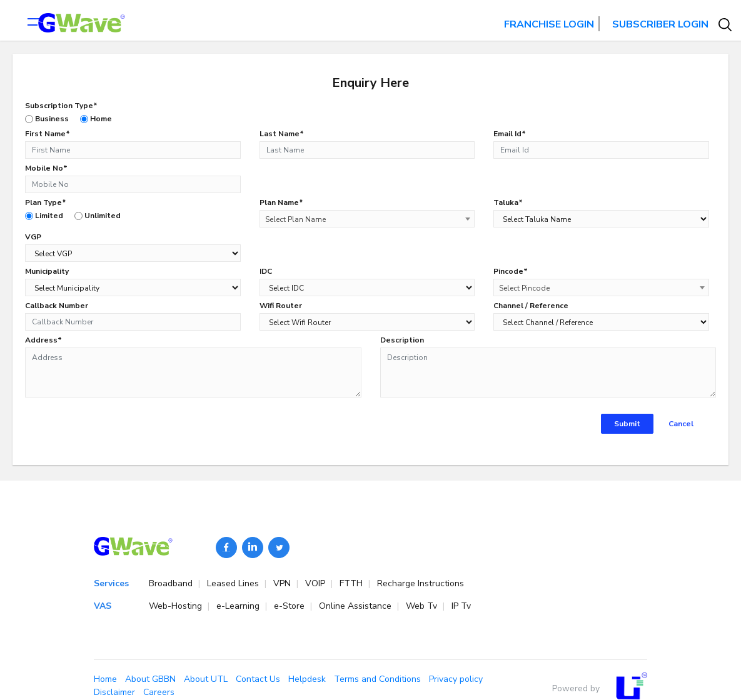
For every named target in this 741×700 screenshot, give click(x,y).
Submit (627, 424)
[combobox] (367, 219)
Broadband (177, 583)
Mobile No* (46, 168)
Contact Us (258, 679)
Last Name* (282, 134)
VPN (288, 583)
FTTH (357, 583)
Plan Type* (46, 202)
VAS (103, 606)
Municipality (47, 271)
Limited (44, 216)
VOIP (321, 583)
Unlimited (98, 216)
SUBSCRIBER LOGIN (660, 24)
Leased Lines (239, 583)
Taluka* (508, 202)
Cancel (681, 424)
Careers (159, 692)
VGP (33, 237)
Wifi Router (281, 306)
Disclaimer (114, 692)
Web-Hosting (182, 606)
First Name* (48, 134)
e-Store (295, 606)
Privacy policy (456, 679)
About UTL (206, 679)
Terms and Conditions (377, 679)
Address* (43, 340)
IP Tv (461, 606)
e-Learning (244, 606)
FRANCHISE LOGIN (549, 24)
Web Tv (428, 606)
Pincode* (511, 271)
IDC (266, 271)
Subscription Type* (61, 106)
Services (111, 583)
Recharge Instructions (421, 583)
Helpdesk (307, 679)
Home (96, 119)
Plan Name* (281, 202)
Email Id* (510, 134)
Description (402, 340)
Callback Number (57, 306)
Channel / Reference (531, 306)
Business (47, 119)
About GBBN (150, 679)
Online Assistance (361, 606)
